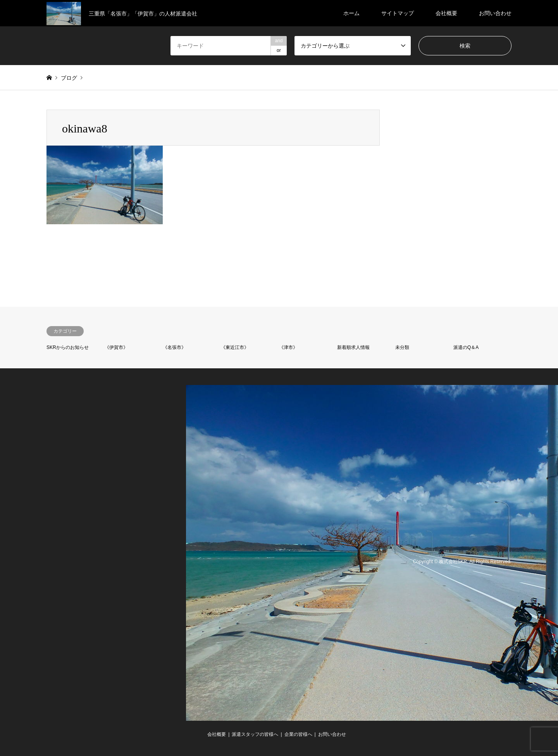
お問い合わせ (495, 13)
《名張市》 (174, 347)
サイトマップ (398, 13)
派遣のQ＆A (466, 347)
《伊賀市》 (116, 347)
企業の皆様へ (298, 734)
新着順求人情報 (353, 347)
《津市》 (288, 347)
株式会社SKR (453, 562)
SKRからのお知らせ (68, 347)
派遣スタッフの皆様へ (255, 734)
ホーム (351, 13)
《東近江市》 (235, 347)
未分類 (402, 347)
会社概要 (446, 13)
